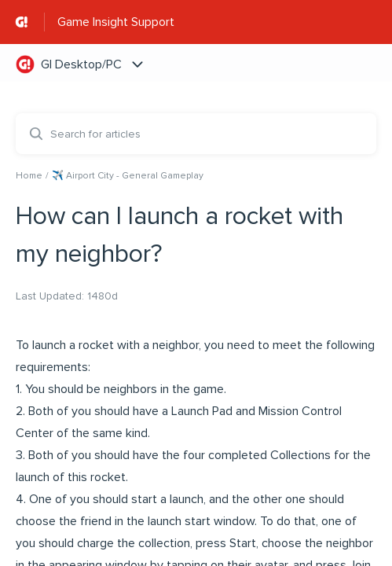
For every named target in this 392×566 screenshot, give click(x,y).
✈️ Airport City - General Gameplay (128, 176)
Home (29, 176)
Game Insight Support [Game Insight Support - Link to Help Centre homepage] (116, 22)
